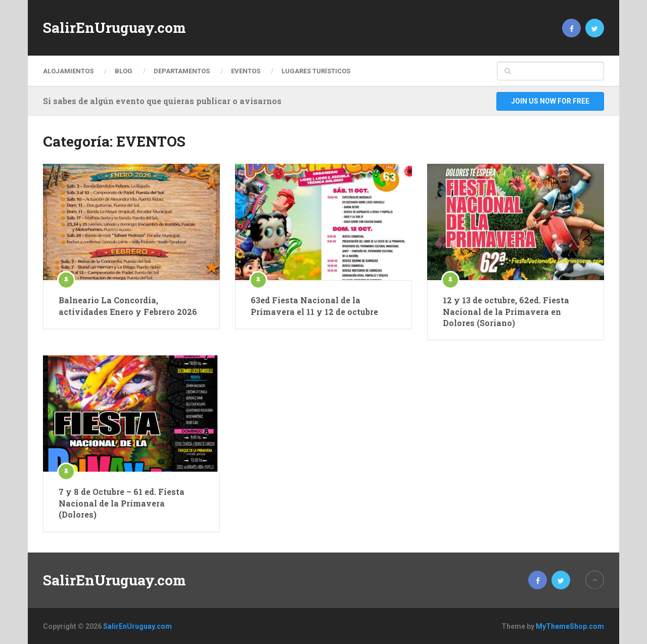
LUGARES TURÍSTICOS (316, 71)
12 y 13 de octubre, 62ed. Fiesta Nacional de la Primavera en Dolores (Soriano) (506, 311)
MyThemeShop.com (570, 626)
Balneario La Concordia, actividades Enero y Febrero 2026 (128, 306)
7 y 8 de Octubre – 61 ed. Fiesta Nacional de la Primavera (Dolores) (122, 503)
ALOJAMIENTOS (68, 71)
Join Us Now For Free (550, 101)
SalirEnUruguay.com (114, 28)
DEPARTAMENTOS (182, 71)
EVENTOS (246, 71)
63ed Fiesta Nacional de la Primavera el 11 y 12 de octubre (314, 306)
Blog (124, 71)
